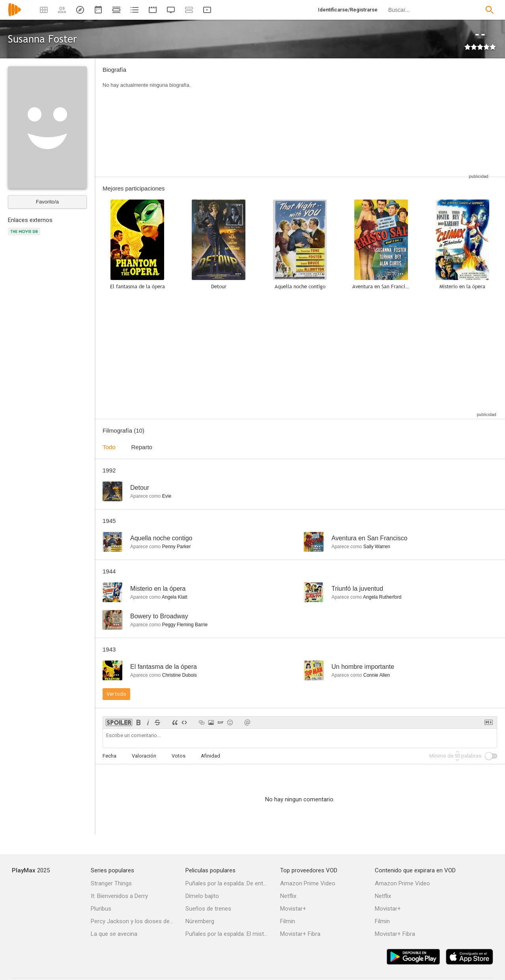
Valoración (144, 756)
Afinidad (210, 756)
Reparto (142, 447)
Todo (109, 447)
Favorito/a (47, 202)
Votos (179, 756)
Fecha (109, 756)
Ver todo (116, 694)
